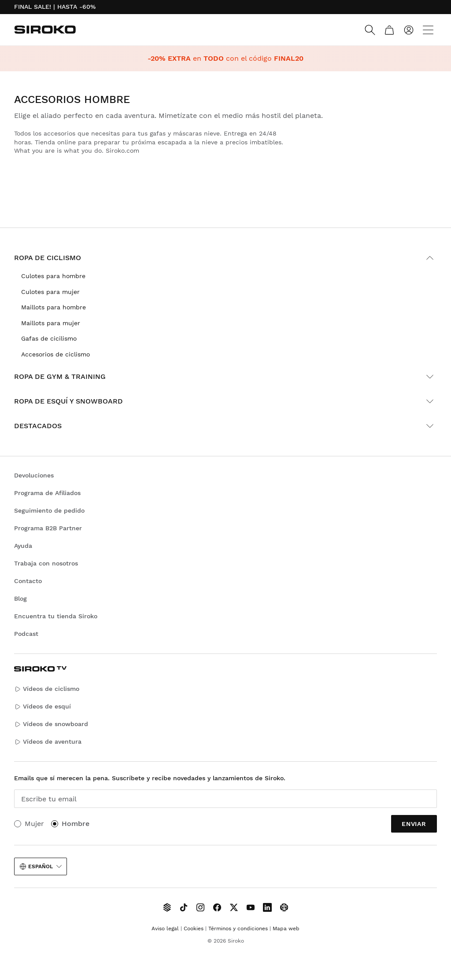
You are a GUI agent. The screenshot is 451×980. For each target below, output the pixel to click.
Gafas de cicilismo (49, 338)
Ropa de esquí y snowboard (225, 401)
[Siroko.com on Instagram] (200, 907)
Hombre (76, 824)
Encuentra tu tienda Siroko (56, 616)
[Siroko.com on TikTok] (184, 907)
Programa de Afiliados (47, 493)
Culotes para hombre (53, 276)
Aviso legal (165, 929)
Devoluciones (34, 475)
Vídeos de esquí (43, 707)
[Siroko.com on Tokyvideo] (284, 907)
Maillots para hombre (54, 307)
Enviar (414, 824)
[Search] (370, 30)
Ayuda (23, 546)
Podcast (26, 634)
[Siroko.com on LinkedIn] (267, 907)
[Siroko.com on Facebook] (217, 907)
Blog (20, 598)
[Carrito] (389, 30)
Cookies (194, 929)
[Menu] (428, 30)
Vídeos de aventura (48, 742)
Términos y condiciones (238, 929)
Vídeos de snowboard (51, 724)
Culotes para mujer (50, 292)
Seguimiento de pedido (49, 510)
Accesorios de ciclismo (55, 354)
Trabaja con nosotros (46, 563)
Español (41, 866)
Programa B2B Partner (48, 528)
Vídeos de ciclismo (47, 689)
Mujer (34, 824)
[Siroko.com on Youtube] (251, 907)
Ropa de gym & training (225, 377)
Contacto (28, 581)
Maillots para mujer (51, 323)
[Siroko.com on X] (234, 907)
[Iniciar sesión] (409, 30)
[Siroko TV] (167, 907)
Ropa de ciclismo (225, 258)
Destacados (225, 426)
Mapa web (286, 929)
